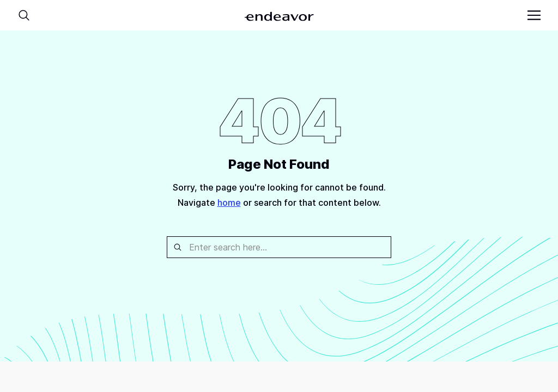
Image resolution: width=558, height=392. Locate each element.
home (229, 203)
